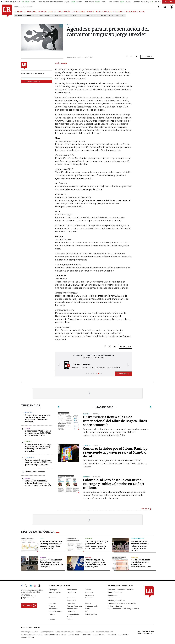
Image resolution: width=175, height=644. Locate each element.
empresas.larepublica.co (65, 632)
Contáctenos (112, 595)
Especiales (71, 603)
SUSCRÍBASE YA (123, 374)
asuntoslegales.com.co (30, 632)
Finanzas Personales (74, 606)
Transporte (29, 457)
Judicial (88, 557)
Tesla (111, 16)
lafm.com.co (112, 634)
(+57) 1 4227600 (27, 598)
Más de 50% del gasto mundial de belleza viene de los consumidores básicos (141, 563)
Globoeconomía (91, 606)
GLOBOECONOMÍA (62, 12)
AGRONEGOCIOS (78, 12)
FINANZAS (21, 12)
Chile (42, 539)
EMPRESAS (42, 12)
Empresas (103, 16)
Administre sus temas (31, 81)
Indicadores (53, 609)
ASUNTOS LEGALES (104, 12)
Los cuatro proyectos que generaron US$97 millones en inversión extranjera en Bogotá (97, 545)
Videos (70, 620)
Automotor (119, 16)
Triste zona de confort (35, 472)
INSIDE (142, 12)
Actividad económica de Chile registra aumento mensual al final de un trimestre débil (51, 545)
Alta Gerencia (72, 590)
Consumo (134, 557)
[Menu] (15, 12)
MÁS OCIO (145, 509)
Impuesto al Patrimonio (54, 16)
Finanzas (52, 606)
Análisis (88, 590)
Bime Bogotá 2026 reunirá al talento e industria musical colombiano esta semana (140, 546)
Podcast (52, 614)
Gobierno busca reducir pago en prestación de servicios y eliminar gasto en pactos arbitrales (38, 448)
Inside (88, 609)
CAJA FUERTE (119, 12)
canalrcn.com (74, 634)
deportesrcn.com (28, 637)
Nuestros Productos (115, 592)
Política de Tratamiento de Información (122, 603)
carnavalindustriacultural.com (56, 634)
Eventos (88, 603)
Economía (89, 598)
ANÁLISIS (90, 12)
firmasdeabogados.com (85, 632)
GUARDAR (147, 57)
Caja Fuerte (71, 592)
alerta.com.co (124, 634)
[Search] (158, 7)
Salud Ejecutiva (91, 614)
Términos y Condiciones (116, 601)
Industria (28, 412)
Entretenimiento (137, 539)
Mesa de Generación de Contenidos (121, 590)
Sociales (52, 620)
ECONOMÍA (32, 12)
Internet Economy (55, 611)
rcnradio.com (86, 634)
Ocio (87, 611)
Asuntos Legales (55, 592)
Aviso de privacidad (115, 598)
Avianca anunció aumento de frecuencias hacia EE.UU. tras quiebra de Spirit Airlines (38, 462)
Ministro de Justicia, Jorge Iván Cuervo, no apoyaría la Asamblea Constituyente (96, 563)
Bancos (27, 478)
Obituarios (71, 611)
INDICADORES (132, 12)
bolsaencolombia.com (105, 632)
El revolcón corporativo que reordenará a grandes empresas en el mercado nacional (37, 419)
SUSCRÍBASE (169, 2)
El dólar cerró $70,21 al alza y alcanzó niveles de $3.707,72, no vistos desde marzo (38, 433)
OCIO (51, 12)
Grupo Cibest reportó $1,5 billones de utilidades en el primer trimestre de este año (38, 483)
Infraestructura (72, 609)
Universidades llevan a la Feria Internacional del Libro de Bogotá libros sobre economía (115, 421)
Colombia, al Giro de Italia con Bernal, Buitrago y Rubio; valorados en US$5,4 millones (114, 484)
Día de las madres (71, 16)
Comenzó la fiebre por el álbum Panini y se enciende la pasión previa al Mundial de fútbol (115, 452)
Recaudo (40, 16)
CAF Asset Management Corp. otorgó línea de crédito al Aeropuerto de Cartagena (51, 563)
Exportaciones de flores (89, 16)
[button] (58, 365)
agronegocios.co (47, 632)
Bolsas (27, 428)
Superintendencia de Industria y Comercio (123, 609)
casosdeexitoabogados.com (32, 634)
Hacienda (28, 442)
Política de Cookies (115, 606)
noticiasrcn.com (99, 634)
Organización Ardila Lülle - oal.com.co (146, 632)
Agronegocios (54, 590)
